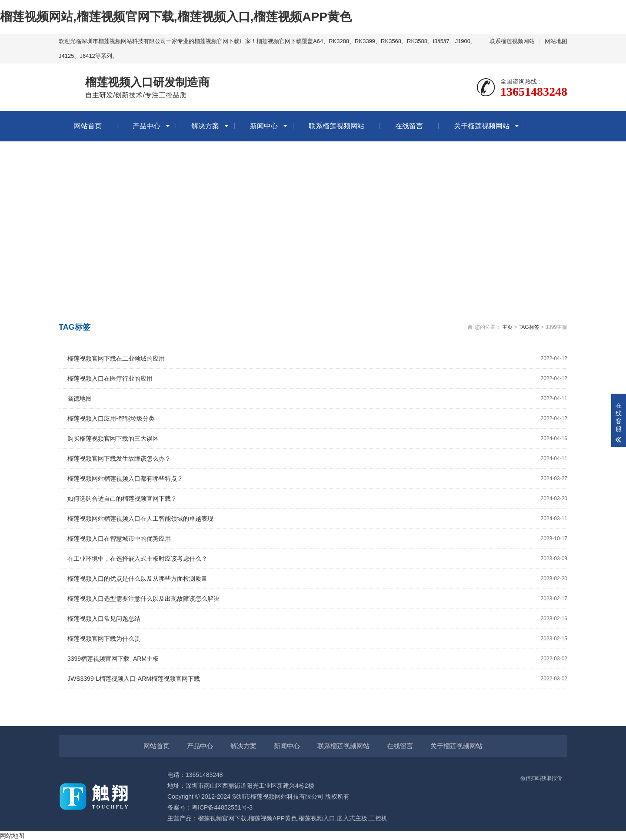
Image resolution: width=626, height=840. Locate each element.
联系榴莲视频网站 (512, 41)
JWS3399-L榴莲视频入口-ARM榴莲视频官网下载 (317, 679)
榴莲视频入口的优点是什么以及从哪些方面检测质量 (317, 579)
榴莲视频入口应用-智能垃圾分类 (317, 419)
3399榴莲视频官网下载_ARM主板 (317, 659)
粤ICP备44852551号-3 (222, 807)
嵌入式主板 (352, 818)
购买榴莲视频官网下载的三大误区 (317, 439)
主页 (507, 327)
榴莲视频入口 (317, 818)
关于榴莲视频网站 (482, 126)
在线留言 (409, 126)
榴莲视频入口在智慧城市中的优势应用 (317, 539)
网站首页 (88, 126)
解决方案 (205, 126)
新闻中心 (264, 126)
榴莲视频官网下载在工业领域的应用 (317, 359)
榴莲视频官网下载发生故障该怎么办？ (317, 459)
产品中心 (147, 126)
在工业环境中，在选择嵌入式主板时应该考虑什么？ (317, 559)
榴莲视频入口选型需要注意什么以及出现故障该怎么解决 (317, 599)
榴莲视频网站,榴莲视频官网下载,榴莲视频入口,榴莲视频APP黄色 (176, 17)
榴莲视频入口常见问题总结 (317, 619)
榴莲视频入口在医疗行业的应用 (317, 379)
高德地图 (317, 399)
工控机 (378, 818)
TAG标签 (529, 327)
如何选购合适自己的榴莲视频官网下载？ (317, 499)
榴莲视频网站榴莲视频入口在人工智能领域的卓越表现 (317, 519)
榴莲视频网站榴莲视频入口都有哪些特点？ (317, 479)
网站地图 (556, 41)
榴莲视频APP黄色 (273, 818)
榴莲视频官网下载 (222, 818)
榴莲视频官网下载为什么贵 (317, 639)
